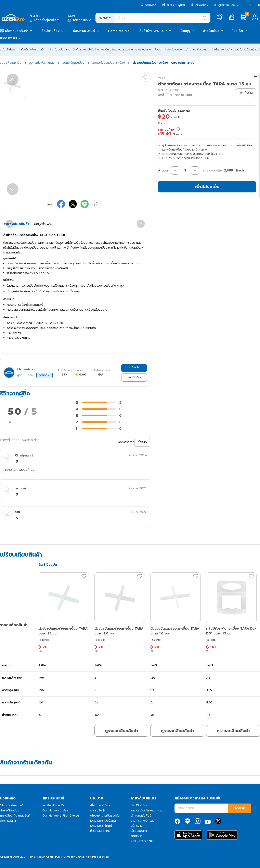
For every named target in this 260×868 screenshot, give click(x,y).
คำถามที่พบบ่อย (10, 811)
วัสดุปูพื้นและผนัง (200, 50)
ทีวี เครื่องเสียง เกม (59, 50)
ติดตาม (239, 808)
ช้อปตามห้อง (51, 31)
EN (258, 5)
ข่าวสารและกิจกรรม (142, 821)
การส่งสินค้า (98, 811)
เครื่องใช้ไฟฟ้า (8, 50)
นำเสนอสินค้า (139, 831)
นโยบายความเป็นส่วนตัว (105, 816)
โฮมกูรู (185, 31)
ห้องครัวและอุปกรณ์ (176, 50)
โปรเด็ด (238, 31)
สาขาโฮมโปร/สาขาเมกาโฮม (147, 811)
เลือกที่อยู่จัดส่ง (45, 20)
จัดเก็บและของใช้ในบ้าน (86, 50)
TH (249, 5)
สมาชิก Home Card (55, 805)
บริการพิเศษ (9, 38)
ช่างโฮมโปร (211, 31)
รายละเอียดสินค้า (16, 224)
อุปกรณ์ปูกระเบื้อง (73, 63)
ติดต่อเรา (136, 836)
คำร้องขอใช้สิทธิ (100, 831)
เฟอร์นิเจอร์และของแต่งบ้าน (117, 50)
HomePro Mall (120, 31)
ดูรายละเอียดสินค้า (121, 731)
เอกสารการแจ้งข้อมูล (103, 821)
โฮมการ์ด (148, 5)
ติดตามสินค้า (8, 821)
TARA (162, 78)
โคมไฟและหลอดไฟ (222, 50)
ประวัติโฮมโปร (139, 805)
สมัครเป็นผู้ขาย (174, 5)
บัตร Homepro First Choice (61, 816)
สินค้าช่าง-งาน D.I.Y (153, 31)
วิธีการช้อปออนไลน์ (12, 805)
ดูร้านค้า (134, 367)
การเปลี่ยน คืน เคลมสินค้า (16, 816)
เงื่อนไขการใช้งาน (101, 805)
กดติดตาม (44, 375)
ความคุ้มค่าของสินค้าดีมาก (21, 470)
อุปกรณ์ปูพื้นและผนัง (42, 63)
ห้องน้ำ (159, 50)
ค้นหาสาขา (199, 5)
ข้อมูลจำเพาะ (43, 224)
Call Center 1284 (142, 841)
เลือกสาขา (80, 20)
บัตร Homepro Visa (55, 811)
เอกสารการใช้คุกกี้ (101, 826)
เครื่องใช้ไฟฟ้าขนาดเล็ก (32, 50)
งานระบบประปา (144, 50)
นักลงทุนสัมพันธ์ (141, 816)
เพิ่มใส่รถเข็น (207, 187)
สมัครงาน (137, 826)
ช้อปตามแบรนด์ (84, 31)
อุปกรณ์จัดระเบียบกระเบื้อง (109, 63)
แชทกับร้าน (134, 377)
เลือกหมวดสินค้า (17, 31)
